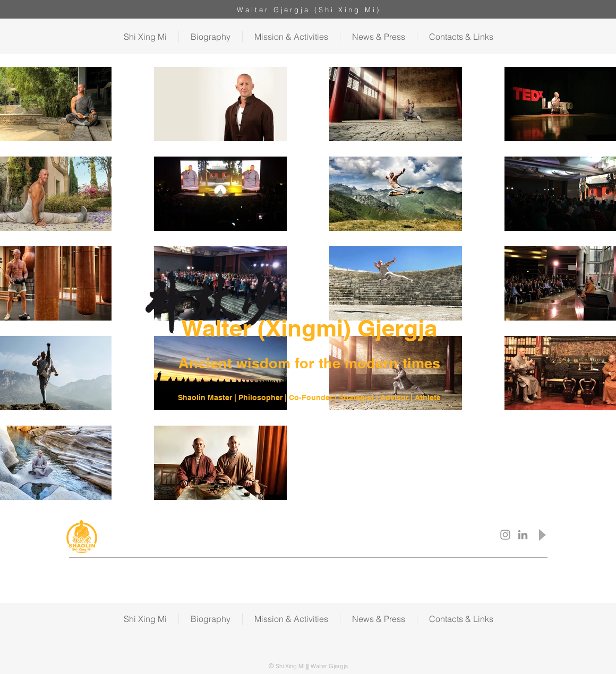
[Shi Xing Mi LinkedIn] (523, 535)
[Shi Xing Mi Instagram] (505, 535)
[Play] (542, 535)
